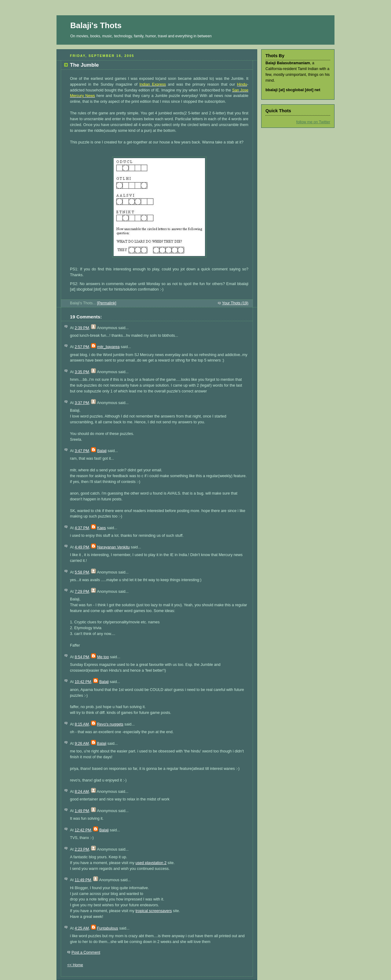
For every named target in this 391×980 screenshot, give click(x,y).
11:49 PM (83, 880)
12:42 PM (83, 830)
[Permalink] (106, 303)
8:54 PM (82, 657)
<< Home (75, 965)
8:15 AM (82, 724)
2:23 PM (82, 849)
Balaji (102, 451)
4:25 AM (82, 928)
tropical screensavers (153, 911)
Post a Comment (86, 952)
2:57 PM (82, 347)
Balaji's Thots (96, 25)
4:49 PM (82, 547)
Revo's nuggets (110, 724)
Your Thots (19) (235, 303)
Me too (103, 657)
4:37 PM (82, 528)
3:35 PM (82, 372)
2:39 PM (82, 328)
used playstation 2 (151, 863)
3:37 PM (82, 403)
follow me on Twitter (313, 122)
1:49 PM (82, 811)
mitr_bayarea (108, 347)
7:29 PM (82, 592)
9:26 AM (82, 744)
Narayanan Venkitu (113, 547)
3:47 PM (82, 451)
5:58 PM (82, 572)
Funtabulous (107, 928)
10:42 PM (83, 682)
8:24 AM (82, 792)
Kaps (102, 528)
